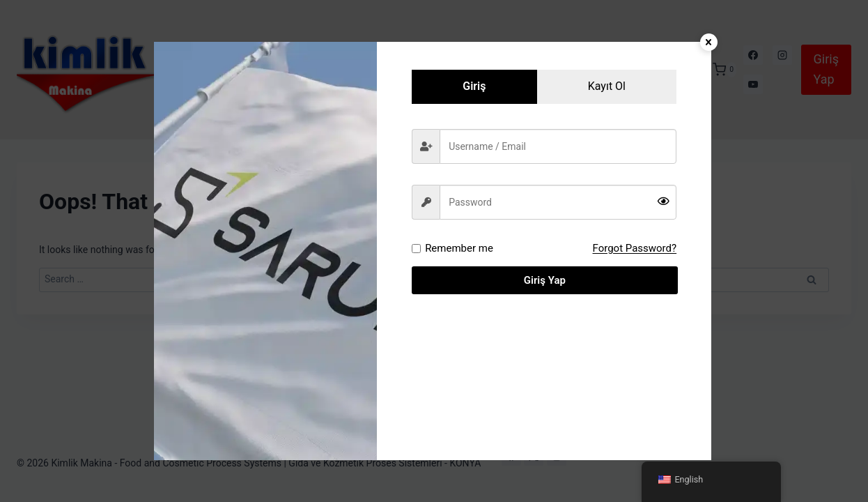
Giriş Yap (544, 280)
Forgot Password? (635, 248)
